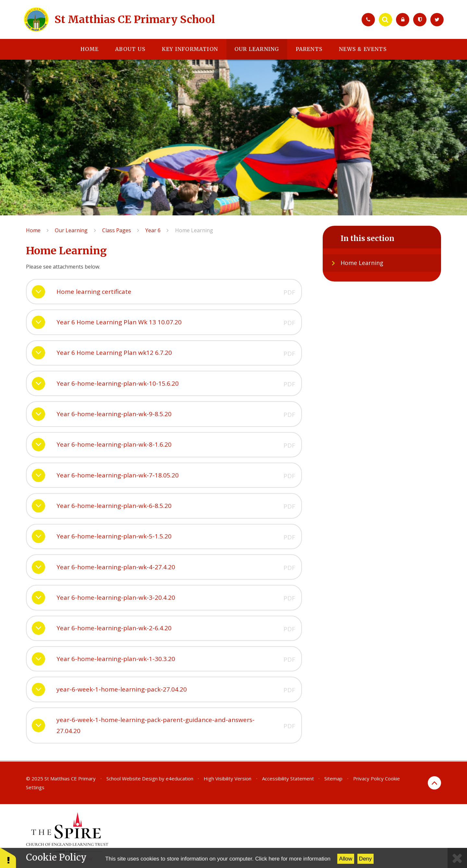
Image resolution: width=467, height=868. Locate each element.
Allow (346, 859)
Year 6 (153, 230)
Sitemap (333, 778)
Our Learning (71, 230)
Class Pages (117, 230)
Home (33, 230)
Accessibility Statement (288, 778)
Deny (365, 859)
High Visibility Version (228, 778)
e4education (180, 778)
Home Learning (194, 230)
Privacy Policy (368, 778)
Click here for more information (293, 859)
